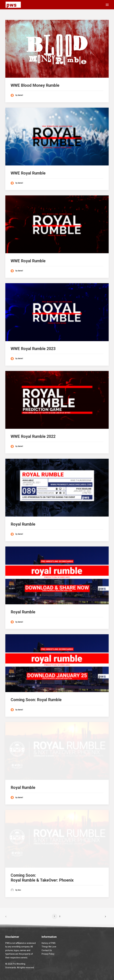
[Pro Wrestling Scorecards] (13, 5)
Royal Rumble (23, 524)
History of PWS (49, 943)
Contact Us (47, 950)
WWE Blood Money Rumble (35, 85)
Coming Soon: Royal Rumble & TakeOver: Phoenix (42, 878)
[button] (107, 5)
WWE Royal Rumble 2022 (33, 436)
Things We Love (49, 947)
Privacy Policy (48, 954)
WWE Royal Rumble (28, 173)
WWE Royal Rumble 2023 (33, 349)
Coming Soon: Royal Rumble (36, 700)
